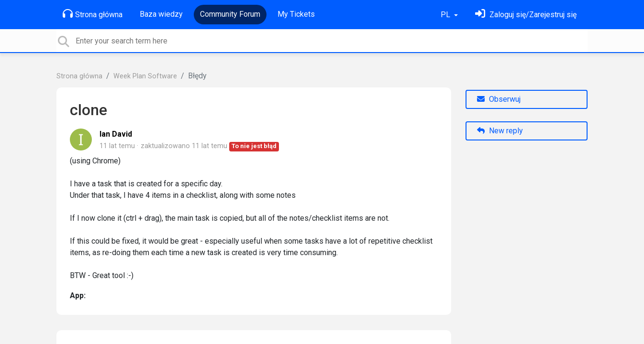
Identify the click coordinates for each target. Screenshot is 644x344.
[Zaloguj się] (526, 15)
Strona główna (93, 14)
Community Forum (230, 14)
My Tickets (296, 14)
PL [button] (446, 15)
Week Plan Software (145, 76)
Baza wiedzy (161, 14)
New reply (500, 131)
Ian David (116, 134)
